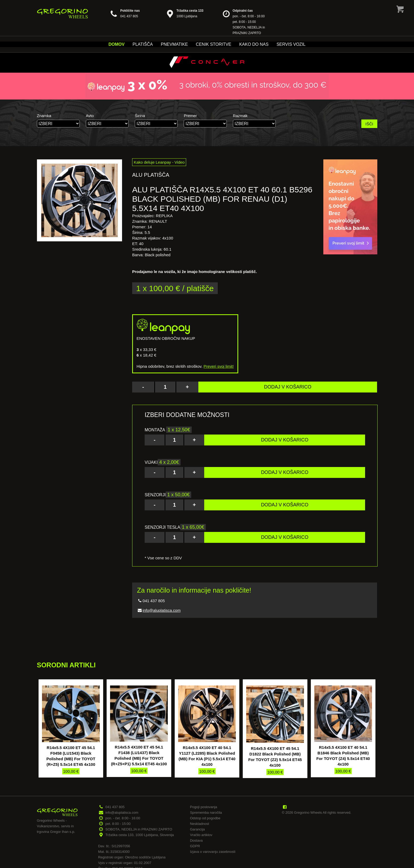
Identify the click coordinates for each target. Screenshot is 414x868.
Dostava (196, 840)
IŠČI (369, 124)
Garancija (197, 829)
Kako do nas (254, 44)
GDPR (195, 846)
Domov (116, 44)
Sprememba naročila (206, 813)
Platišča (143, 44)
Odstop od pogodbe (205, 818)
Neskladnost (199, 824)
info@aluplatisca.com (162, 610)
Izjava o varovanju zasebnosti (213, 852)
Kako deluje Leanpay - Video (159, 162)
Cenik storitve (214, 44)
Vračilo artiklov (201, 835)
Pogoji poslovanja (203, 807)
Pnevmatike (174, 44)
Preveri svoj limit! (219, 366)
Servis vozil (291, 44)
